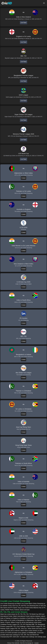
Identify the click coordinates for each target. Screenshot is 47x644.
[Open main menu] (44, 3)
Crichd (36, 643)
